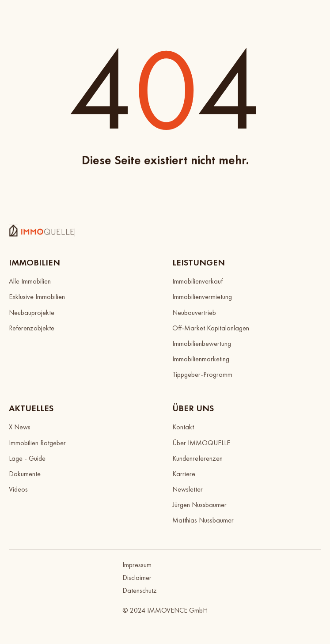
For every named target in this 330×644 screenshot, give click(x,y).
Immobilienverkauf (197, 281)
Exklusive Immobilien (37, 297)
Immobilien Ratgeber (37, 443)
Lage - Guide (27, 458)
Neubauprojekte (32, 313)
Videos (18, 489)
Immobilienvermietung (202, 297)
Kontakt (183, 427)
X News (20, 427)
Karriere (184, 474)
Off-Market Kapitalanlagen (211, 328)
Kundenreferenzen (197, 458)
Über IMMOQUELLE (201, 443)
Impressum (137, 565)
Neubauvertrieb (194, 313)
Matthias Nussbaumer (203, 520)
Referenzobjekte (32, 328)
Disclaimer (137, 578)
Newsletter (188, 489)
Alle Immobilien (30, 281)
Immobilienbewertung (202, 343)
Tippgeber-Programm (202, 374)
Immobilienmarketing (201, 359)
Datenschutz (140, 590)
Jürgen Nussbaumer (199, 505)
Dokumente (25, 474)
